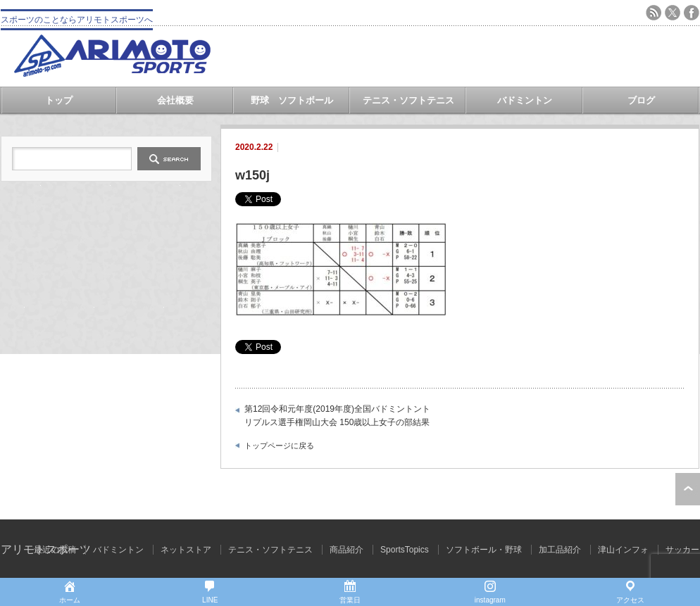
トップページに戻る (279, 446)
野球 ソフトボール (292, 100)
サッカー (682, 550)
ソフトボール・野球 (484, 550)
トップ (59, 100)
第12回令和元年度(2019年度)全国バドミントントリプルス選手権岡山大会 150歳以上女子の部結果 (337, 416)
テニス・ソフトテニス (408, 100)
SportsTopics (405, 550)
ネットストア (186, 550)
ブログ (641, 100)
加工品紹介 (560, 550)
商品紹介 (346, 550)
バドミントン (525, 100)
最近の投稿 (55, 550)
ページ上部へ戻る (688, 489)
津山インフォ (623, 550)
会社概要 (175, 100)
